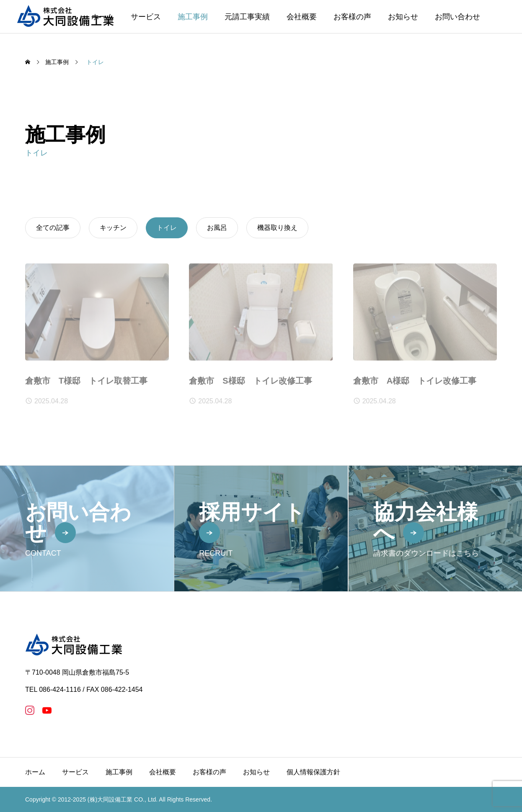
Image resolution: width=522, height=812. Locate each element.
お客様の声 (352, 17)
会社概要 (302, 17)
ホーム (35, 772)
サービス (146, 17)
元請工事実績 (247, 17)
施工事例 (193, 17)
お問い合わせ (457, 17)
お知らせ (403, 17)
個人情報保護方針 (313, 772)
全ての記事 (53, 228)
